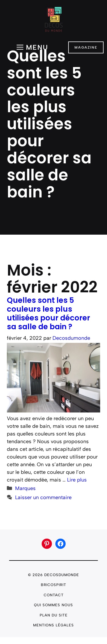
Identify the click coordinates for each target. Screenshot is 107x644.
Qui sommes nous (53, 605)
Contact (54, 595)
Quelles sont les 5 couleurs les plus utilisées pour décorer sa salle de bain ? (49, 313)
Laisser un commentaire (43, 497)
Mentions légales (53, 625)
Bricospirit (53, 585)
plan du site (54, 615)
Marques (25, 488)
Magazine (86, 47)
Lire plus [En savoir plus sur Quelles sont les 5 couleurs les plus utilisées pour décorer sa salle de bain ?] (77, 480)
